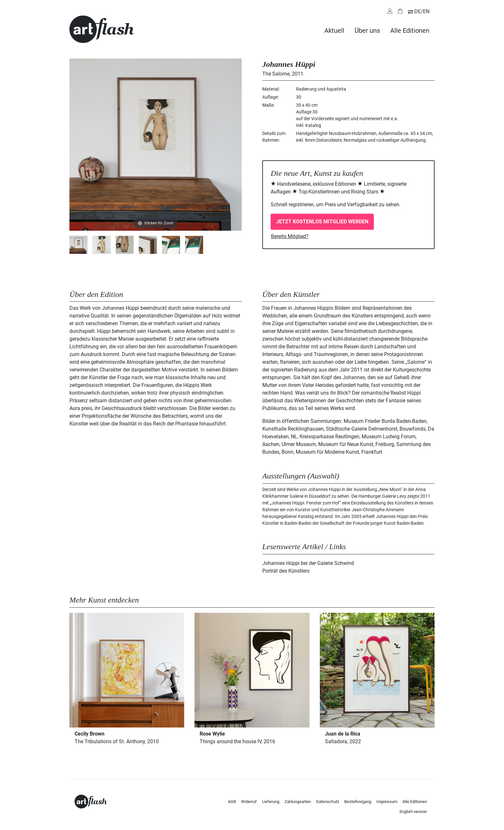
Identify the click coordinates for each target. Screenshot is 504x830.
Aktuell (334, 31)
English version (413, 812)
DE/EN (422, 11)
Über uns (367, 31)
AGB (232, 802)
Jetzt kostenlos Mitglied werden (322, 222)
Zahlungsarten (298, 802)
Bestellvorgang (358, 802)
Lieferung (271, 802)
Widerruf (249, 802)
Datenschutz (328, 802)
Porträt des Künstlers (286, 571)
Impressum (387, 802)
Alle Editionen (410, 31)
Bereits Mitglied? (290, 236)
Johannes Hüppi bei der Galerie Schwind (308, 563)
